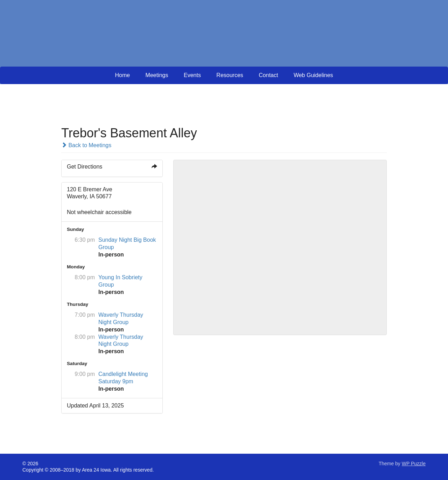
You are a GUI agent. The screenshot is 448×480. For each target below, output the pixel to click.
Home (122, 75)
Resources (230, 75)
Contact (268, 75)
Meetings (157, 75)
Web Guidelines (313, 75)
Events (192, 75)
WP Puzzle (414, 464)
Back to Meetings (86, 145)
